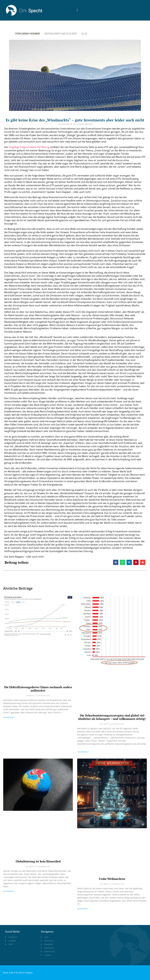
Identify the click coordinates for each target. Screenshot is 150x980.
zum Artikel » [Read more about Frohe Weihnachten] (83, 909)
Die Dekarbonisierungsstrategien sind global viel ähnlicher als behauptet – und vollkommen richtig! (112, 717)
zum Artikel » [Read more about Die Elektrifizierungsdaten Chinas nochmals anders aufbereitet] (9, 717)
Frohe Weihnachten (112, 879)
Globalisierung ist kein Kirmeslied (38, 861)
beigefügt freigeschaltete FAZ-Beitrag (29, 147)
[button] (77, 9)
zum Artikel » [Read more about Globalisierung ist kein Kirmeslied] (9, 891)
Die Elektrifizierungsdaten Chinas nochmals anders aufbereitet (38, 689)
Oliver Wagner (26, 973)
